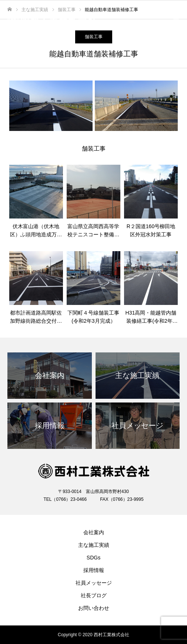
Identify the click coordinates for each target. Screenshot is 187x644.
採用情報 (94, 570)
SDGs (93, 558)
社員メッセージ (94, 583)
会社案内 (94, 532)
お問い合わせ (94, 608)
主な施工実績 (94, 545)
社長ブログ (94, 595)
